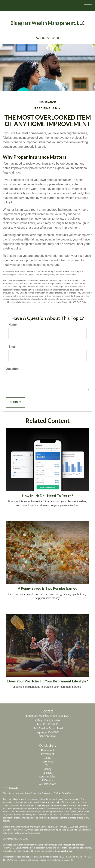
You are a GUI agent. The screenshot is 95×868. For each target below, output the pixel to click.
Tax (47, 765)
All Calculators (47, 784)
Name (13, 325)
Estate (47, 758)
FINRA (6, 848)
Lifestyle (47, 773)
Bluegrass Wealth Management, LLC (48, 23)
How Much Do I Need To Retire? (47, 496)
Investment (47, 754)
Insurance (47, 762)
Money (47, 769)
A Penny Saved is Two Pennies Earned (48, 588)
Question (12, 369)
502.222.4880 (48, 38)
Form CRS (14, 787)
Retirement (47, 750)
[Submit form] (15, 403)
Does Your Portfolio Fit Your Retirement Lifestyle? (48, 681)
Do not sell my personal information (24, 833)
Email (12, 347)
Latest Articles (47, 777)
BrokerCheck (68, 793)
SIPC (12, 848)
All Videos (47, 780)
